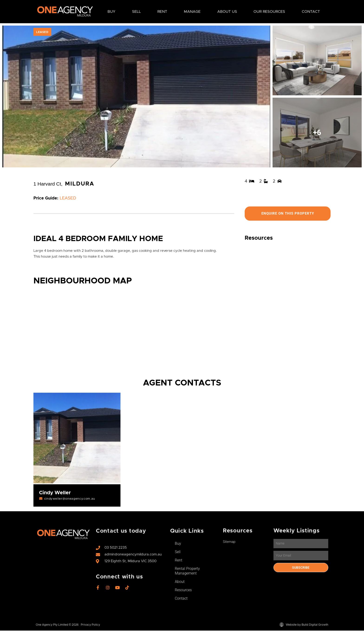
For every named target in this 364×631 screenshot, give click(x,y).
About (180, 582)
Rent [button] (162, 12)
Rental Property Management (187, 571)
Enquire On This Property (288, 214)
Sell (178, 552)
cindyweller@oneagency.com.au (70, 499)
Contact (311, 12)
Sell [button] (136, 12)
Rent (179, 561)
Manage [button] (192, 12)
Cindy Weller (55, 493)
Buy (178, 544)
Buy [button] (111, 12)
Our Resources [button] (269, 12)
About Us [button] (227, 12)
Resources (183, 590)
